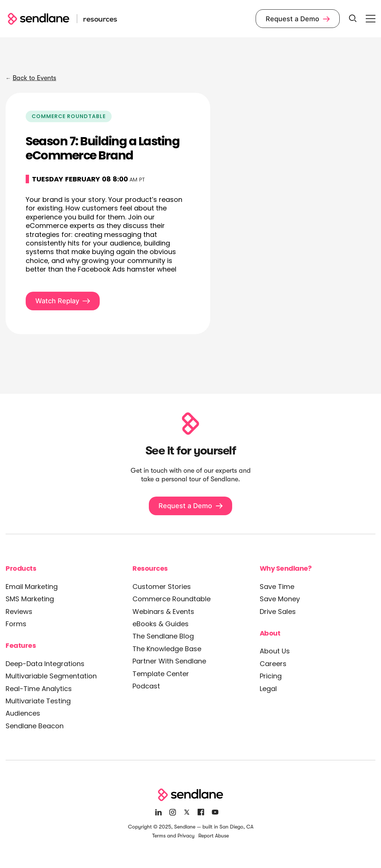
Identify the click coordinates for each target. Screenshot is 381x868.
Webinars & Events (163, 612)
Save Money (280, 599)
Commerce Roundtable (172, 599)
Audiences (23, 713)
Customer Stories (162, 587)
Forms (16, 624)
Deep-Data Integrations (45, 664)
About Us (275, 651)
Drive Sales (278, 612)
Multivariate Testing (38, 701)
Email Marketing (32, 587)
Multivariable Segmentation (51, 676)
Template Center (161, 674)
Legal (268, 689)
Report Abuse (214, 836)
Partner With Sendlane (169, 661)
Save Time (277, 587)
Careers (273, 664)
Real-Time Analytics (39, 689)
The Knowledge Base (167, 649)
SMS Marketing (30, 599)
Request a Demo (298, 19)
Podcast (146, 686)
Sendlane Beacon (35, 726)
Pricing (271, 676)
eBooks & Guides (161, 624)
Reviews (19, 612)
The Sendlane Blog (163, 636)
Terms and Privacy (173, 836)
